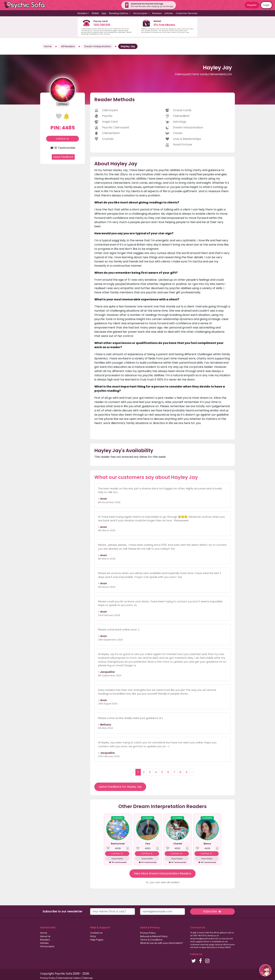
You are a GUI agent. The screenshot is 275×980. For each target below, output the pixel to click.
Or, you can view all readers (163, 882)
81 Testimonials (62, 148)
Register (252, 5)
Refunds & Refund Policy (154, 936)
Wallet (95, 13)
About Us (45, 936)
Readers (45, 940)
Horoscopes (47, 946)
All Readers (68, 46)
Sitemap (88, 978)
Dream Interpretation (98, 46)
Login (266, 5)
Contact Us (96, 933)
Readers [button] (82, 13)
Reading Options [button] (119, 13)
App (104, 13)
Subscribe (212, 911)
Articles (169, 13)
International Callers (69, 978)
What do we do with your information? (162, 943)
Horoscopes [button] (140, 13)
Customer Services (187, 13)
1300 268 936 (102, 25)
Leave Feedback (63, 157)
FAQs (93, 936)
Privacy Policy (148, 933)
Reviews (157, 13)
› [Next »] (192, 772)
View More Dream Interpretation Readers (162, 873)
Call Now (63, 139)
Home (48, 46)
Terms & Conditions (151, 940)
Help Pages (97, 940)
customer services (199, 945)
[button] (265, 970)
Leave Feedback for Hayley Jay (120, 787)
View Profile (117, 859)
